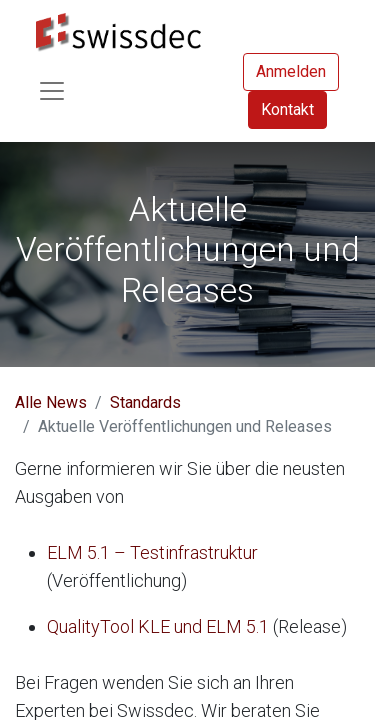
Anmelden (291, 71)
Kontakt (287, 109)
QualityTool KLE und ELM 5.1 (158, 626)
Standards (145, 402)
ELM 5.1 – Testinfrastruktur (152, 552)
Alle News (51, 402)
